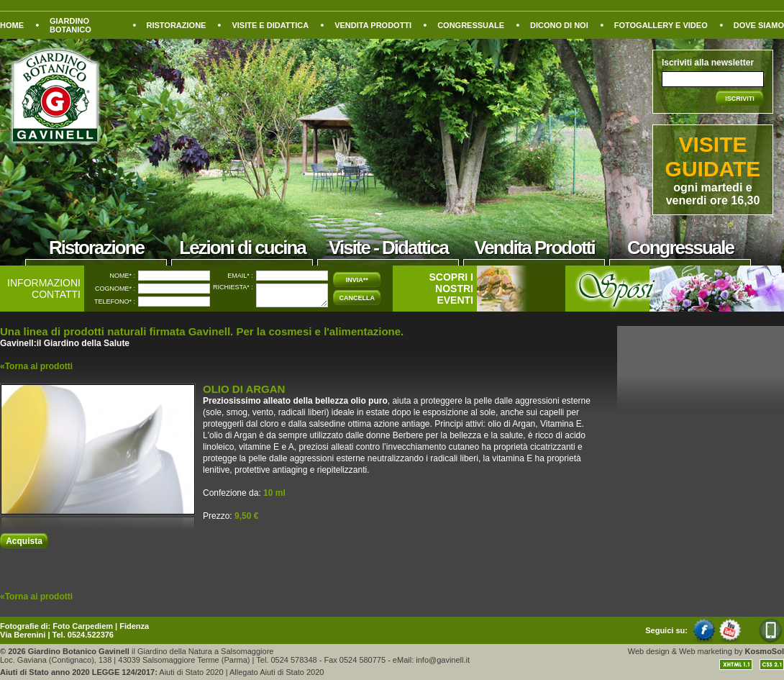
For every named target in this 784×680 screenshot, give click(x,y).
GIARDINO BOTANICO (70, 25)
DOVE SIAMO (759, 25)
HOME (12, 25)
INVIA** (357, 280)
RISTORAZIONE (177, 25)
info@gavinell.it (443, 660)
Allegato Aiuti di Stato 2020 (277, 672)
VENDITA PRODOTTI (373, 25)
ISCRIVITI (740, 99)
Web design (649, 651)
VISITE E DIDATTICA (270, 25)
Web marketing (706, 651)
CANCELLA (357, 298)
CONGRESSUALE (471, 25)
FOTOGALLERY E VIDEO (661, 25)
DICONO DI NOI (559, 25)
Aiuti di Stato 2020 (191, 672)
